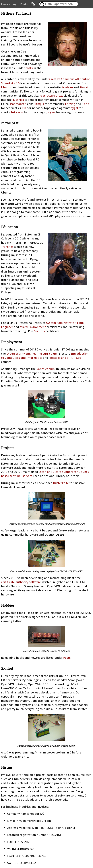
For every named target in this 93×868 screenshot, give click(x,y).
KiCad (85, 104)
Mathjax (18, 100)
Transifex (7, 247)
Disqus (39, 104)
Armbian (67, 87)
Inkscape (17, 112)
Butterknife (61, 483)
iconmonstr (18, 104)
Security (40, 331)
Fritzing (70, 104)
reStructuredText (51, 96)
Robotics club (46, 369)
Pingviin (85, 87)
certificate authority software (21, 582)
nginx (52, 112)
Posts (24, 4)
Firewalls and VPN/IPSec (65, 358)
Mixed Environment (33, 327)
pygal (74, 108)
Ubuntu (6, 87)
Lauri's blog (9, 4)
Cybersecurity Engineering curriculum (32, 354)
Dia (24, 108)
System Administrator (61, 323)
